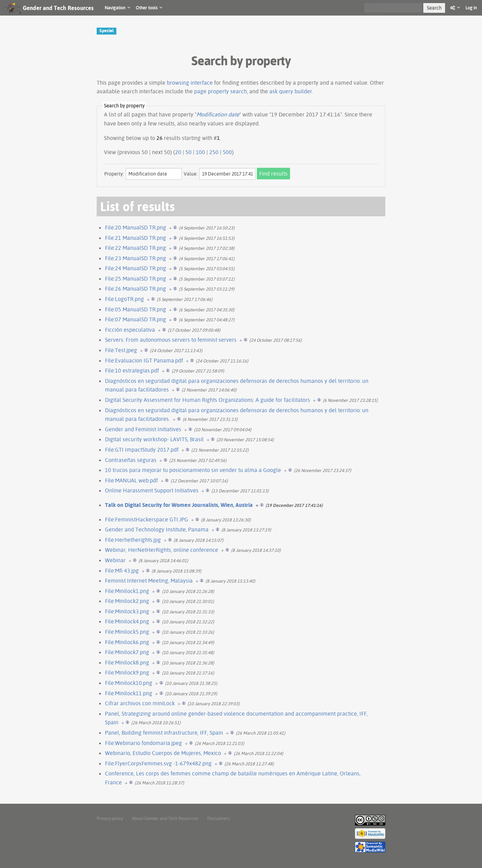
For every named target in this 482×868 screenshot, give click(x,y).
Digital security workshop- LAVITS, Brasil (154, 439)
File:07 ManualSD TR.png (136, 319)
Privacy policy (110, 818)
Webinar (115, 560)
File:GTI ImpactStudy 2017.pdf (142, 450)
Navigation (115, 8)
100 (200, 152)
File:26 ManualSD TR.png (136, 289)
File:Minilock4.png (127, 621)
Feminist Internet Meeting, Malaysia (149, 581)
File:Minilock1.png (127, 591)
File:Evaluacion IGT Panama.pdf (144, 360)
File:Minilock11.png (129, 693)
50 (189, 152)
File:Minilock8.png (127, 662)
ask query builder (291, 91)
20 (178, 152)
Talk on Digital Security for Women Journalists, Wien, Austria (179, 505)
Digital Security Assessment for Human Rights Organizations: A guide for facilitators (208, 400)
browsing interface (190, 83)
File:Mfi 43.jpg (122, 570)
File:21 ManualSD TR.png (136, 238)
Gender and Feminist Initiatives (143, 429)
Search (434, 8)
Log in (471, 8)
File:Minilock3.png (127, 611)
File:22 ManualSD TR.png (136, 248)
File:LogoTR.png (124, 299)
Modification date (218, 114)
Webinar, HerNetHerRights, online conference (162, 550)
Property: (114, 174)
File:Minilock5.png (127, 632)
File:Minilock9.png (127, 672)
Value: (191, 174)
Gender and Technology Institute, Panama (157, 529)
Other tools (147, 8)
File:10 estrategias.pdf (132, 370)
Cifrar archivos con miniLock (140, 703)
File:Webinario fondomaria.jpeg (143, 743)
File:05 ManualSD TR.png (136, 309)
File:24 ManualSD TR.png (136, 268)
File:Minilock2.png (127, 601)
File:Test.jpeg (121, 350)
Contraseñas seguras (131, 460)
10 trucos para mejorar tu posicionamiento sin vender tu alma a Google (193, 470)
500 (227, 152)
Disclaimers (218, 818)
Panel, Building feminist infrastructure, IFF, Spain (164, 733)
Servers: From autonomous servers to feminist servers (171, 340)
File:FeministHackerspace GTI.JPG (147, 519)
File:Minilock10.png (129, 683)
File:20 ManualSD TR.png (136, 227)
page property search (220, 91)
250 (214, 152)
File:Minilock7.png (127, 652)
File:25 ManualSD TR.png (136, 279)
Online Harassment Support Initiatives (152, 490)
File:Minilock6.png (127, 642)
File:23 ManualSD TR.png (136, 258)
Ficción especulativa (130, 330)
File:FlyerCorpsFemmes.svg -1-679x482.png (158, 763)
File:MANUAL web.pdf (131, 480)
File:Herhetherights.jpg (133, 540)
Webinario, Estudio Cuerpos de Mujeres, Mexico (163, 753)
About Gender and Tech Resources (165, 818)
